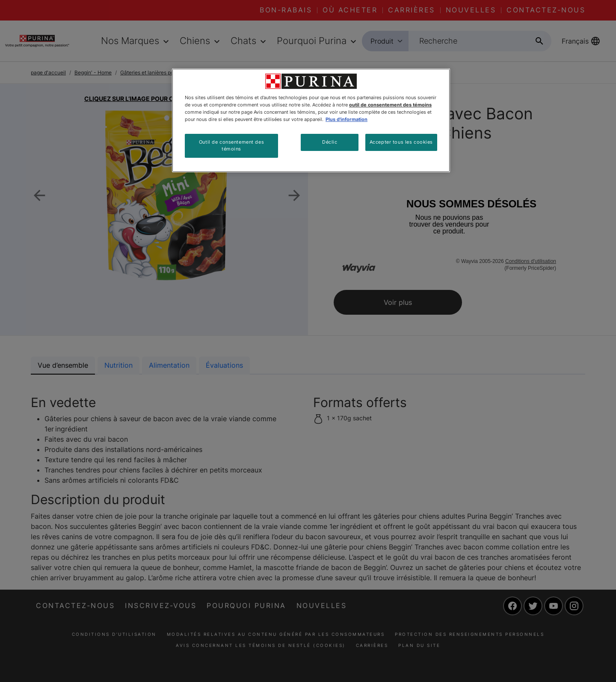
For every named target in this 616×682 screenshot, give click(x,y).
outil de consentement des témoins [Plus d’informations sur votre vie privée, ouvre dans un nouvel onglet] (390, 105)
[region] (311, 120)
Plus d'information (346, 119)
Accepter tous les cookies (401, 142)
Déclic (330, 142)
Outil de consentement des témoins (231, 145)
